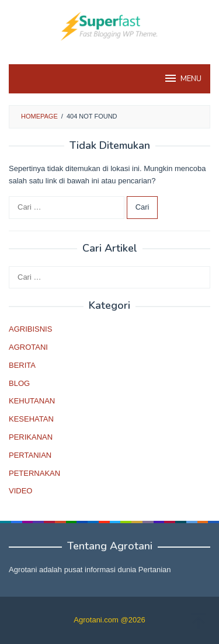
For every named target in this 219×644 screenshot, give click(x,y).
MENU (182, 78)
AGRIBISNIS (30, 329)
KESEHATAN (31, 419)
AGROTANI (28, 347)
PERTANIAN (30, 455)
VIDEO (20, 491)
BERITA (22, 365)
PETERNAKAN (34, 473)
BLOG (19, 383)
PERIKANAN (31, 437)
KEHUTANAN (32, 401)
